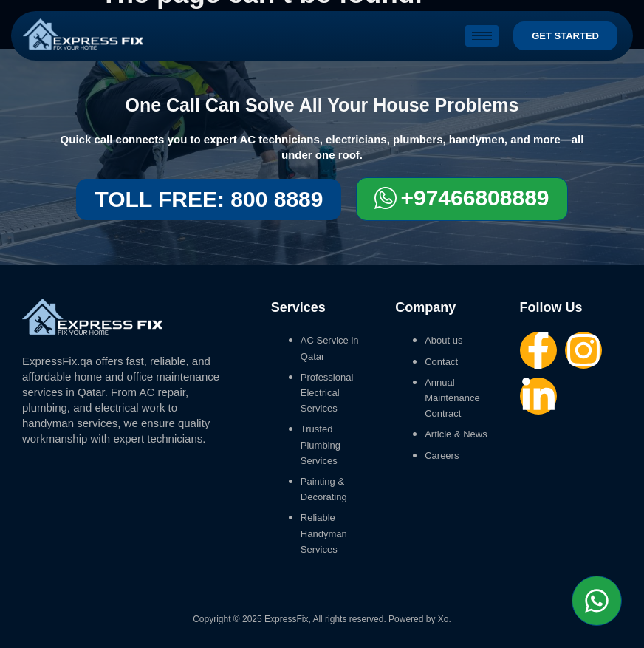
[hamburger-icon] (482, 36)
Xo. (445, 619)
